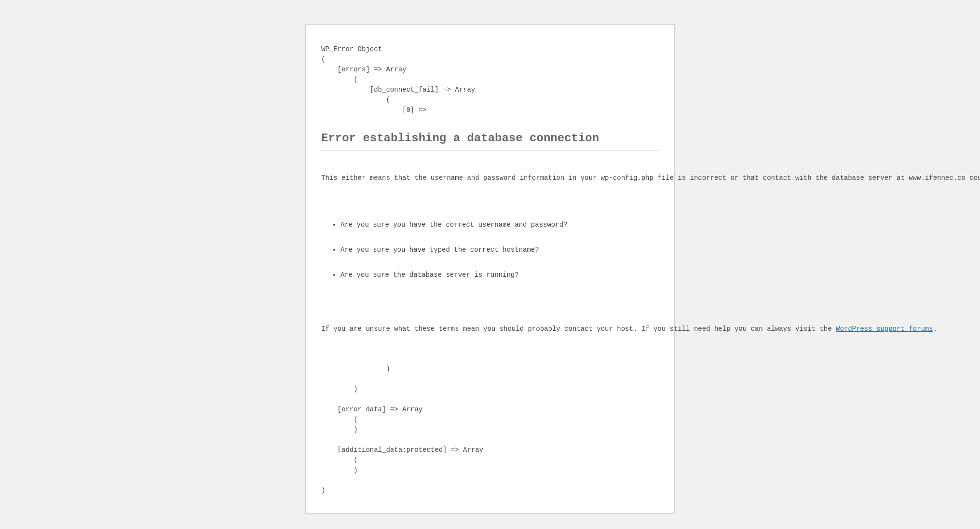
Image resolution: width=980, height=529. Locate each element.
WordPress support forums (885, 329)
